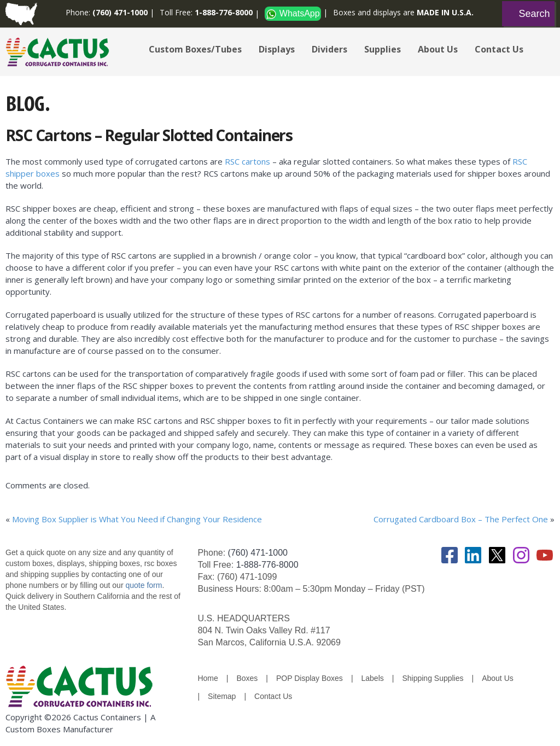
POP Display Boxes (310, 678)
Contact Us (499, 49)
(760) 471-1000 (258, 553)
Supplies (383, 49)
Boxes (247, 678)
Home (208, 678)
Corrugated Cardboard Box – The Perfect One (461, 519)
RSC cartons (247, 161)
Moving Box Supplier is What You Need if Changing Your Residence (137, 519)
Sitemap (222, 696)
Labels (373, 678)
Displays (277, 49)
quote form (143, 585)
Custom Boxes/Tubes (195, 49)
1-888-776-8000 (267, 565)
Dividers (329, 49)
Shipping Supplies (433, 678)
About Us (438, 49)
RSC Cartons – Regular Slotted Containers (149, 135)
